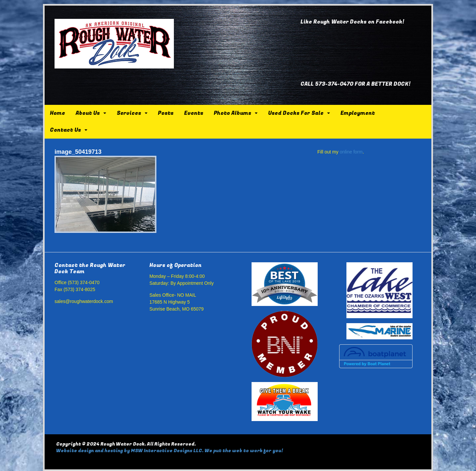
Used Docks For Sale (296, 113)
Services (129, 113)
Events (194, 113)
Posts (166, 113)
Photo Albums (233, 113)
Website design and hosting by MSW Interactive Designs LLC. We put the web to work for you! (170, 451)
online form (351, 152)
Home (58, 113)
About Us (88, 113)
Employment (358, 113)
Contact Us (65, 130)
